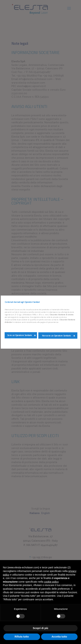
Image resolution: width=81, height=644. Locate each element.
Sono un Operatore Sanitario (21, 335)
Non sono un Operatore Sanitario (58, 335)
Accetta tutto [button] (59, 637)
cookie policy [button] (51, 582)
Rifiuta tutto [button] (22, 637)
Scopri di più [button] (40, 628)
